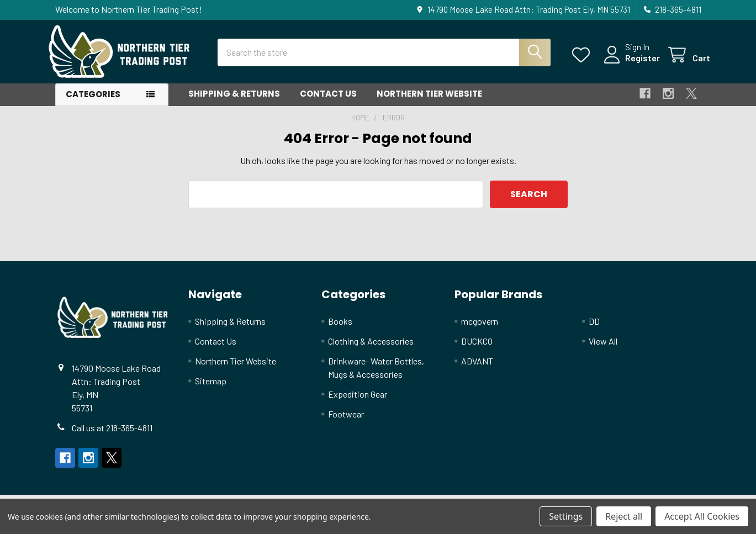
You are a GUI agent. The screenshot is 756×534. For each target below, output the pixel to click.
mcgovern (480, 328)
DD (594, 328)
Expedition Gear (358, 401)
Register (634, 62)
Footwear (346, 421)
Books (340, 328)
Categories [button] (93, 101)
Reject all (624, 516)
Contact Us (328, 101)
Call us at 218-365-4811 (112, 434)
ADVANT (477, 368)
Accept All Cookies (702, 516)
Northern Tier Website (429, 101)
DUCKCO (477, 348)
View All (603, 348)
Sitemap (211, 387)
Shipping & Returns (234, 101)
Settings (566, 516)
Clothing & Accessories (371, 348)
